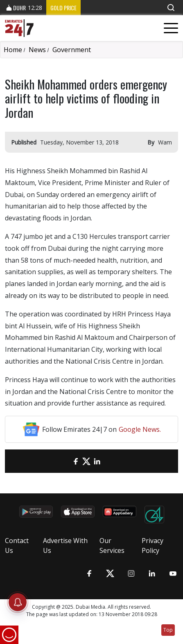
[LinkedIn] (97, 461)
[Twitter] (86, 461)
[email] (65, 461)
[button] (171, 8)
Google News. (140, 429)
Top (168, 630)
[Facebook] (76, 461)
